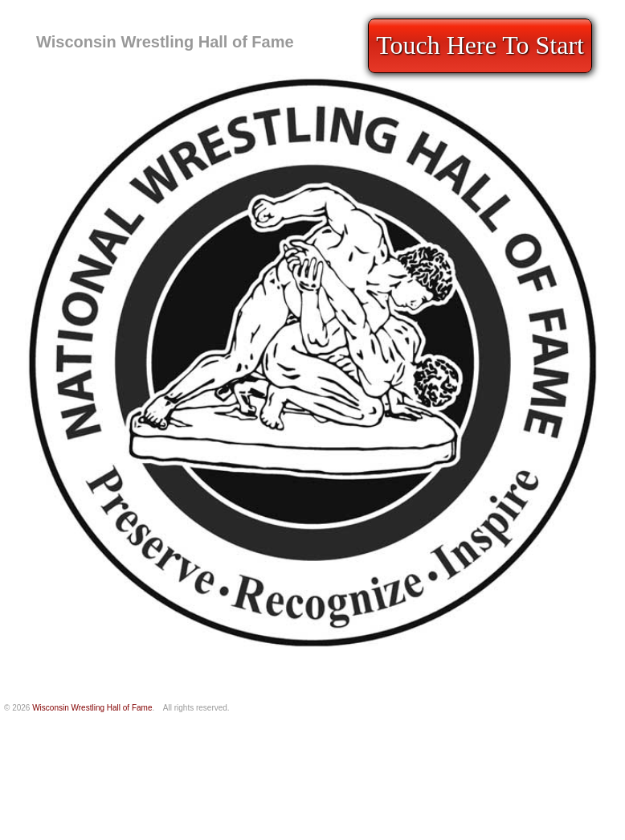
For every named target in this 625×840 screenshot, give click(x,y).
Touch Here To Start (480, 45)
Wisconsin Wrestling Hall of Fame (165, 42)
